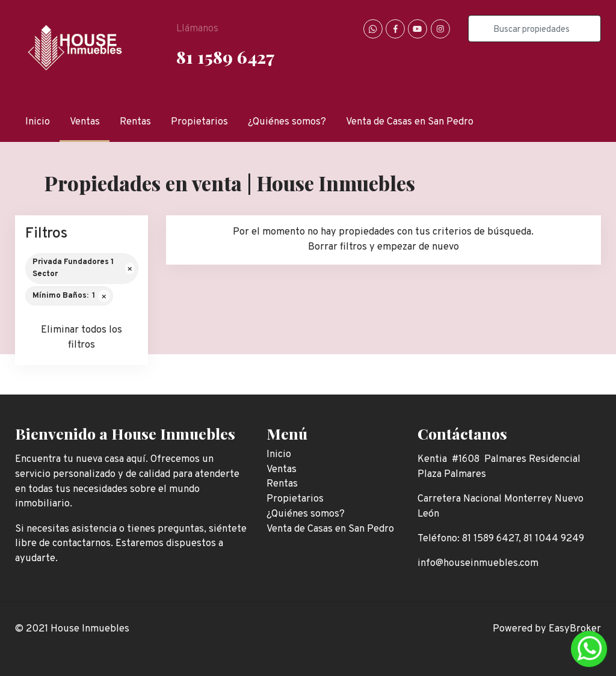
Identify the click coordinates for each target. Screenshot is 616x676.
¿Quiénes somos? (287, 122)
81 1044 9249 (554, 539)
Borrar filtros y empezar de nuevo (383, 247)
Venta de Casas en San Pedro (410, 122)
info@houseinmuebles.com (478, 563)
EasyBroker (575, 629)
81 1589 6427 (225, 57)
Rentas (135, 122)
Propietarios (199, 122)
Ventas (85, 122)
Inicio (38, 122)
